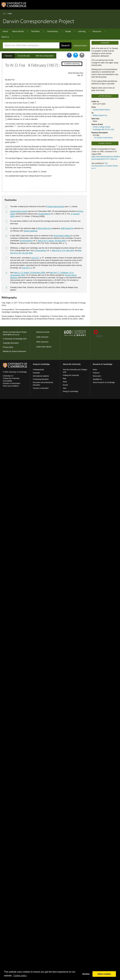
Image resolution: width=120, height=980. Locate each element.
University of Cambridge (13, 339)
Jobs (65, 388)
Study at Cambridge (41, 364)
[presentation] (29, 103)
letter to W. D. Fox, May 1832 (63, 241)
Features (96, 373)
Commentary (53, 31)
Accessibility (7, 381)
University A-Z (8, 376)
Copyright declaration (11, 343)
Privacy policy (8, 347)
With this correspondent (44, 56)
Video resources (42, 342)
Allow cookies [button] (104, 974)
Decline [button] (86, 974)
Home (4, 14)
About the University (72, 364)
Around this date (24, 56)
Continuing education (41, 379)
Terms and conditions (11, 386)
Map (64, 379)
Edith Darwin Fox (67, 219)
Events (65, 385)
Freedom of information (12, 383)
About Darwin (18, 31)
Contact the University (11, 378)
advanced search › (81, 46)
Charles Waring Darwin (56, 197)
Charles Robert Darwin (101, 110)
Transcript (8, 56)
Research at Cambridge (103, 364)
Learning (82, 31)
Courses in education (41, 388)
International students (41, 376)
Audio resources (42, 337)
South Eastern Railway (62, 226)
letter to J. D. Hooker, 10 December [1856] (29, 263)
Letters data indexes (44, 347)
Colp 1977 (35, 248)
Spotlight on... (98, 379)
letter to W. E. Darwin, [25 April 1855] (52, 231)
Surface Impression (19, 351)
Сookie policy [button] (20, 976)
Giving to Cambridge (71, 391)
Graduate (36, 373)
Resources (97, 31)
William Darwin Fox (100, 115)
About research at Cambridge (104, 382)
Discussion (97, 376)
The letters (35, 31)
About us (5, 37)
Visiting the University (71, 375)
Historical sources (43, 332)
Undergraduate (38, 370)
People (68, 31)
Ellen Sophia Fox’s (45, 219)
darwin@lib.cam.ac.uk (11, 335)
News (65, 382)
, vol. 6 (105, 166)
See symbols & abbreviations (103, 138)
